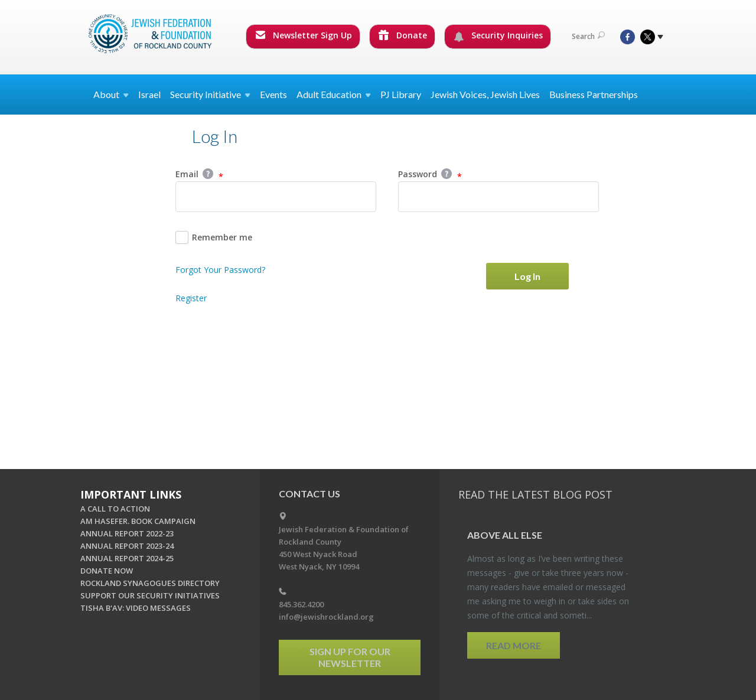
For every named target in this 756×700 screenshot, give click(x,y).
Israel (149, 94)
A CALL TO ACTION (115, 509)
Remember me (214, 237)
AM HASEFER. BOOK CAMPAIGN (138, 521)
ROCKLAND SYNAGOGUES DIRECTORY (150, 583)
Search (588, 36)
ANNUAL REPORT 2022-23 (127, 533)
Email (199, 175)
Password (430, 175)
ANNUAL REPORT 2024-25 (127, 558)
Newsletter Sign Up (304, 35)
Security (210, 94)
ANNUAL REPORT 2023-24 (127, 546)
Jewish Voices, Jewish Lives (485, 94)
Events (273, 94)
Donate (403, 35)
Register (191, 298)
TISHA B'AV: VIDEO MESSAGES (136, 608)
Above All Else (505, 535)
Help (208, 174)
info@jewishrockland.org (326, 617)
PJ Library (401, 94)
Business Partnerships (594, 94)
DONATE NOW (107, 571)
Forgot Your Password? (220, 270)
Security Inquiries (498, 35)
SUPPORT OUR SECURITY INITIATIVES (150, 595)
